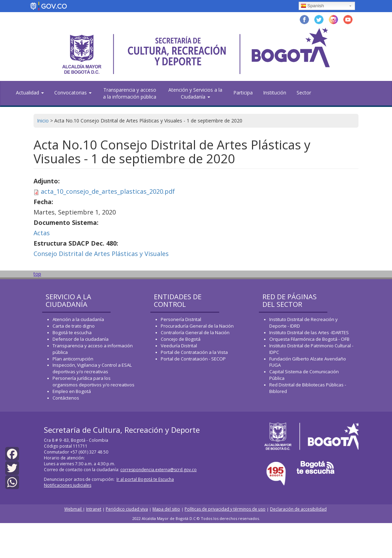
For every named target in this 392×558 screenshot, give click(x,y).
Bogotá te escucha (72, 332)
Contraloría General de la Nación (195, 332)
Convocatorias (73, 93)
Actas (42, 233)
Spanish (312, 6)
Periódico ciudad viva (127, 509)
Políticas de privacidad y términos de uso (225, 509)
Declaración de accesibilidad (298, 509)
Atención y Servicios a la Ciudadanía (195, 93)
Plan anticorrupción (73, 359)
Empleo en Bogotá (72, 391)
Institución (275, 93)
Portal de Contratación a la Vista (194, 352)
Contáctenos (66, 398)
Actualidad (30, 93)
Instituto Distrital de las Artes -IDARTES (310, 332)
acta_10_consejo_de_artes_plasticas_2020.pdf (108, 191)
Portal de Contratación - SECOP (193, 359)
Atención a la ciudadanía (78, 319)
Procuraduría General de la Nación (197, 326)
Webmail (73, 509)
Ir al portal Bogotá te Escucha (145, 479)
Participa (243, 93)
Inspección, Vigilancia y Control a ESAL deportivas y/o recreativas (92, 368)
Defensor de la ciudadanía (81, 339)
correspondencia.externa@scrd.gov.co (158, 470)
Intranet (94, 509)
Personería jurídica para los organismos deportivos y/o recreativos (94, 381)
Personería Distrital (181, 319)
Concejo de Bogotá (181, 339)
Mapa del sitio (166, 509)
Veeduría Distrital (179, 346)
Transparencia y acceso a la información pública (130, 93)
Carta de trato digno (74, 326)
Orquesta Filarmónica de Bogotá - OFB (309, 339)
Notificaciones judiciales (68, 485)
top (37, 274)
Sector (304, 93)
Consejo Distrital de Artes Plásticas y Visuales (101, 254)
